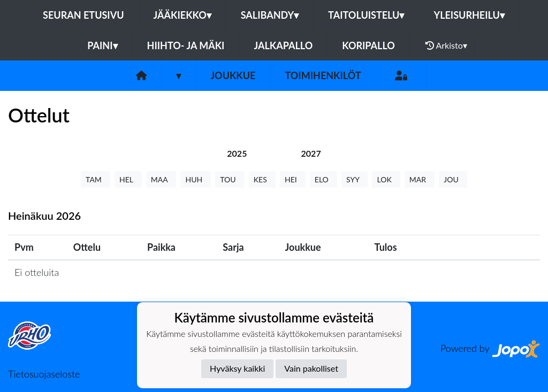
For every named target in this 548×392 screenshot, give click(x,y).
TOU (230, 179)
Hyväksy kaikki (237, 368)
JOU (453, 179)
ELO (324, 179)
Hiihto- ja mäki (186, 45)
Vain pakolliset (311, 368)
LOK (386, 179)
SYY (355, 179)
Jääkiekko (182, 15)
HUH (196, 179)
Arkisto (446, 45)
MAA (161, 179)
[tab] (237, 153)
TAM (96, 179)
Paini (102, 45)
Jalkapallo (283, 45)
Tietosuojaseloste (44, 374)
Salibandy (270, 15)
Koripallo (368, 45)
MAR (420, 179)
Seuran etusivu (83, 15)
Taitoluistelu (366, 15)
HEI (293, 179)
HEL (128, 179)
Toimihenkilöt (323, 75)
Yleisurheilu (469, 15)
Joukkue (233, 75)
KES (262, 179)
